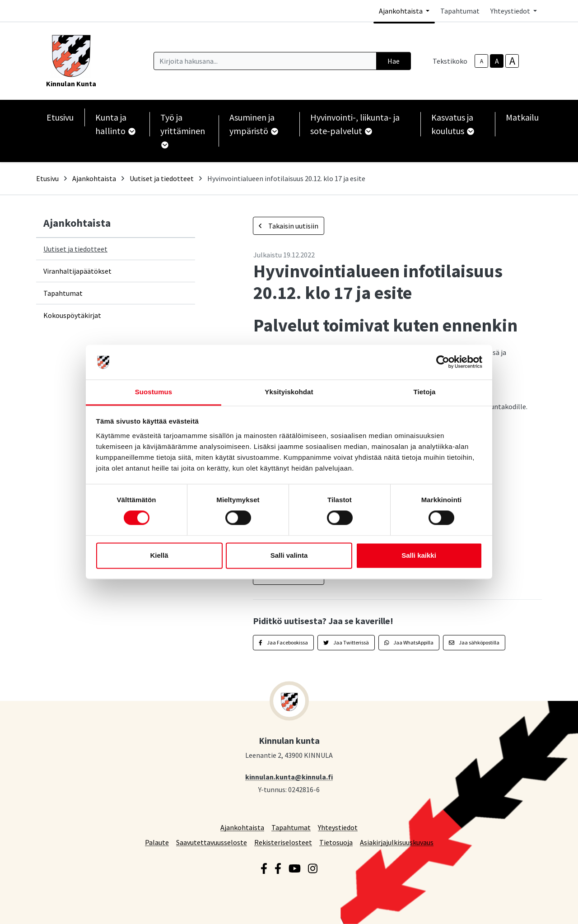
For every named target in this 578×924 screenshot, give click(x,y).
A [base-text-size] (497, 61)
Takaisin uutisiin (289, 226)
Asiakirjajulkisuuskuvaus (397, 842)
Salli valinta (289, 555)
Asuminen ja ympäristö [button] (253, 124)
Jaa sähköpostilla (474, 642)
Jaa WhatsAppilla (409, 642)
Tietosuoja (336, 842)
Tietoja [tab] (425, 392)
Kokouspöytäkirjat (72, 315)
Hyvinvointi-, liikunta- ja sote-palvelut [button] (355, 124)
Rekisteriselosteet (283, 842)
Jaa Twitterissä (346, 642)
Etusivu (60, 117)
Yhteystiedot (338, 827)
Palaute (157, 842)
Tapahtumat (460, 11)
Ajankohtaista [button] (401, 11)
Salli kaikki (419, 555)
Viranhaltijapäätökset (77, 271)
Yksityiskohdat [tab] (289, 392)
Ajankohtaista (94, 178)
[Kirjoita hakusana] (265, 61)
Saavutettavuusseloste (212, 842)
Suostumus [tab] (154, 392)
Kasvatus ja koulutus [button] (452, 124)
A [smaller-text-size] (482, 61)
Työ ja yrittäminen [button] (183, 130)
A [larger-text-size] (512, 61)
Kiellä (159, 555)
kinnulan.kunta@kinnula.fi (289, 777)
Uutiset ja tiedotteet (162, 178)
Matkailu (522, 117)
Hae (394, 61)
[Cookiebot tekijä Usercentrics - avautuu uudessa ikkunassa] (443, 362)
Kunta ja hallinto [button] (115, 124)
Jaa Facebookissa (283, 642)
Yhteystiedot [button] (511, 11)
